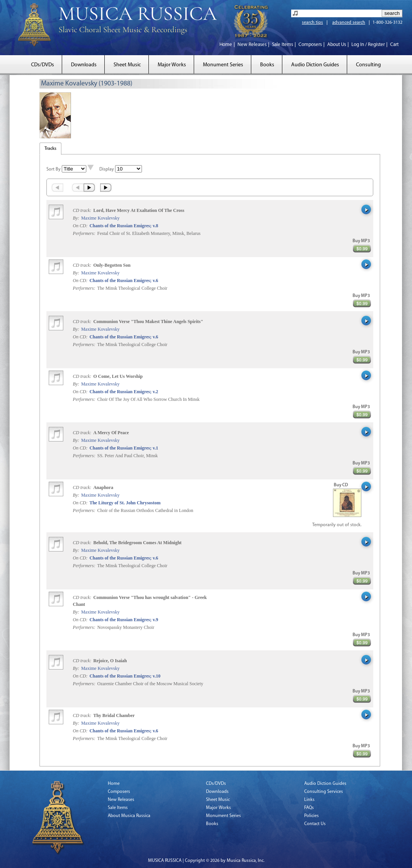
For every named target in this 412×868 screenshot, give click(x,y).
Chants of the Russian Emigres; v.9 (124, 620)
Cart (394, 45)
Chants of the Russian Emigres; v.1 (124, 448)
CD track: (83, 210)
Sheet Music (127, 65)
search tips (312, 23)
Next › (90, 187)
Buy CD (341, 485)
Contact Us (315, 824)
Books (267, 65)
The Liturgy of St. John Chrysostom (125, 503)
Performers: (84, 233)
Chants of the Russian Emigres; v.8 (124, 226)
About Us (337, 45)
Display (107, 169)
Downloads (84, 65)
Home (226, 45)
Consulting (368, 65)
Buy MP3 (361, 241)
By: (77, 218)
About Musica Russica (129, 816)
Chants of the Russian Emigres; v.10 (125, 676)
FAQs (309, 808)
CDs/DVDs (43, 65)
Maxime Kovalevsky (100, 218)
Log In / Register (368, 45)
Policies (311, 816)
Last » (106, 187)
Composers (310, 45)
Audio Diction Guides (315, 65)
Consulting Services (324, 792)
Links (309, 800)
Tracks (50, 149)
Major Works (172, 65)
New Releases (252, 45)
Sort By (54, 169)
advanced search (349, 23)
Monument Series (223, 65)
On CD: (80, 226)
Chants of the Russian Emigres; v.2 (124, 392)
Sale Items (283, 45)
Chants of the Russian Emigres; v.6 (124, 281)
